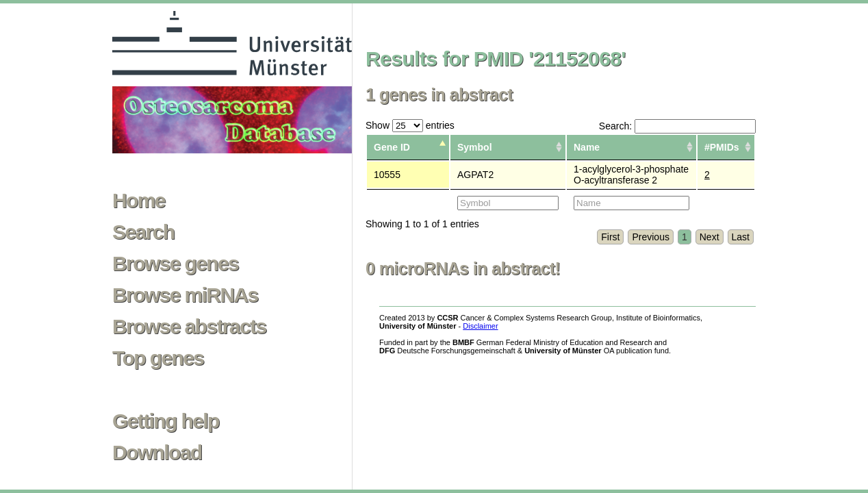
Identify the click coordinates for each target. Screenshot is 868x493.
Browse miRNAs (185, 295)
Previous (650, 237)
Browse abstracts (189, 327)
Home (139, 201)
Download (157, 453)
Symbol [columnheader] (475, 147)
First (610, 237)
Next (710, 237)
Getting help (166, 421)
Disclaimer (480, 326)
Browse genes (175, 264)
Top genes (158, 358)
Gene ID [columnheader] (392, 147)
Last (741, 237)
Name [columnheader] (587, 147)
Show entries (410, 125)
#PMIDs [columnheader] (722, 147)
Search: (677, 126)
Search (143, 232)
